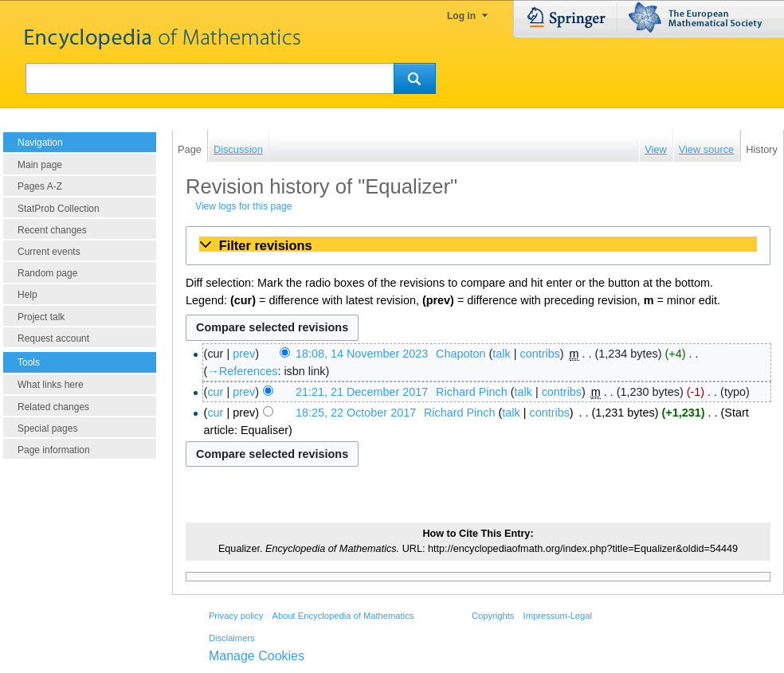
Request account (53, 338)
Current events (49, 252)
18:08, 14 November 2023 (362, 354)
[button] (478, 245)
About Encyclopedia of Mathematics (343, 616)
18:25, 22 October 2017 (356, 413)
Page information (54, 450)
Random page (47, 273)
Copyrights (493, 616)
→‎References (242, 371)
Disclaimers (232, 638)
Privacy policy (236, 616)
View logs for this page (243, 206)
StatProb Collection (59, 209)
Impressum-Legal (558, 616)
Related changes (53, 407)
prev (244, 354)
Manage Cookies (257, 656)
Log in (461, 16)
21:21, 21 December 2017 (362, 392)
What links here (51, 385)
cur (215, 392)
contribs (539, 354)
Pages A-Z (40, 186)
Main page (40, 165)
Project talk (41, 317)
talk (501, 354)
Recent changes (52, 230)
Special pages (47, 428)
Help (27, 295)
